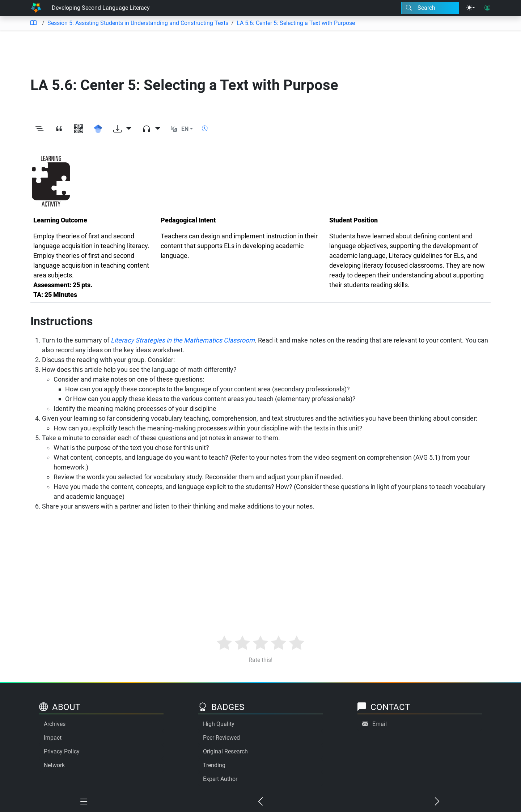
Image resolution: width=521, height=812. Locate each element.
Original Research (225, 751)
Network (54, 765)
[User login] (487, 8)
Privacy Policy (62, 751)
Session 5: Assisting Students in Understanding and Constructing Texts (138, 23)
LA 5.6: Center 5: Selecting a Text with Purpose (296, 23)
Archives (55, 724)
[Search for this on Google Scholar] (98, 129)
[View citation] (59, 129)
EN (185, 129)
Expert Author (220, 779)
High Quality (219, 724)
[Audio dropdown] (151, 129)
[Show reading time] (205, 129)
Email (380, 724)
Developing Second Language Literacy (101, 8)
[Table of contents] (33, 23)
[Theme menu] (471, 8)
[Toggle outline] (39, 129)
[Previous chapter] (260, 802)
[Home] (36, 8)
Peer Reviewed (221, 738)
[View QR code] (79, 129)
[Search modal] (430, 8)
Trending (214, 765)
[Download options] (122, 129)
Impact (53, 738)
